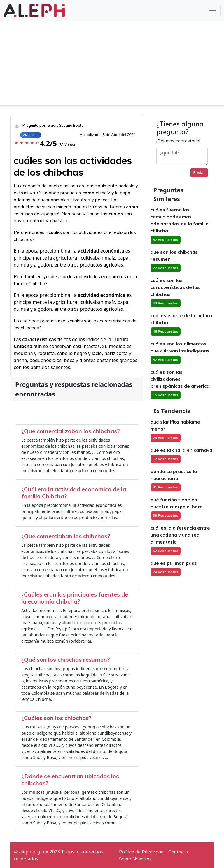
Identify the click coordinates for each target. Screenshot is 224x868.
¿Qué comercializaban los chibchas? (71, 431)
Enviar (199, 173)
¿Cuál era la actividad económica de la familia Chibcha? (74, 493)
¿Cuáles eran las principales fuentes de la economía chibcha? (75, 598)
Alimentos (31, 135)
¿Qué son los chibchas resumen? (66, 660)
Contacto (178, 852)
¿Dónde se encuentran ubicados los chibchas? (70, 780)
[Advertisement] (112, 65)
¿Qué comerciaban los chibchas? (66, 536)
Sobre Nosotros (135, 859)
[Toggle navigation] (212, 10)
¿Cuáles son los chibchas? (56, 718)
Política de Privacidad (141, 852)
